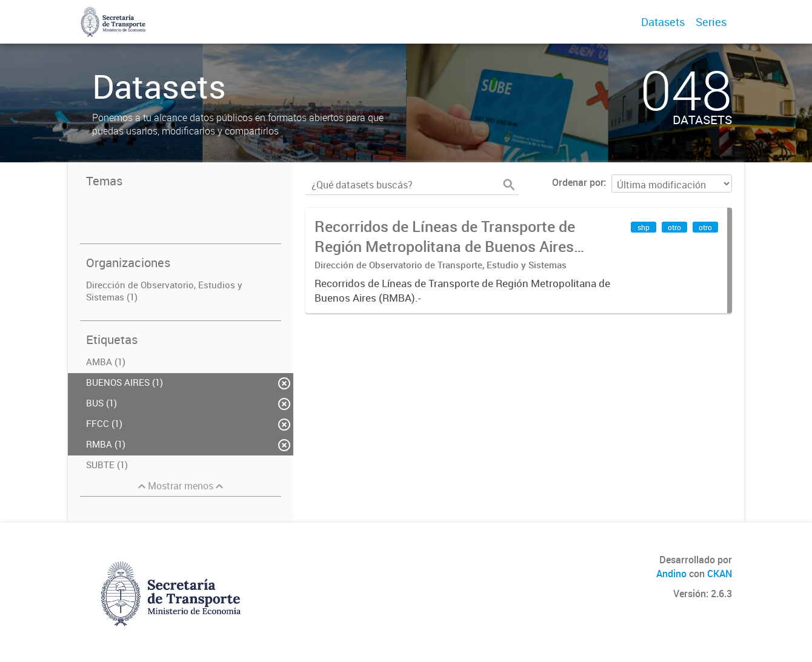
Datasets (663, 22)
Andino (671, 574)
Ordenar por (578, 182)
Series (711, 22)
